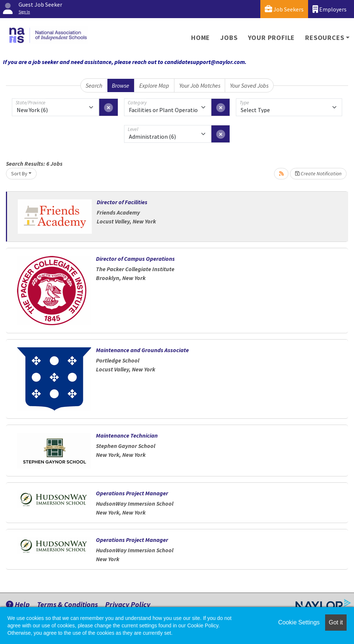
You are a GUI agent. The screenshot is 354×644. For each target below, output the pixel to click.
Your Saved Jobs (249, 85)
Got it (336, 622)
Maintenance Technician (127, 435)
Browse (121, 85)
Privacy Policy (128, 604)
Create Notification (318, 173)
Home (201, 38)
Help (18, 604)
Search (94, 85)
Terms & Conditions (67, 604)
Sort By (19, 173)
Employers (330, 9)
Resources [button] (325, 38)
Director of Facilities (122, 202)
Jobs (229, 38)
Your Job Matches (200, 85)
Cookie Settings (299, 622)
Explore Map (154, 85)
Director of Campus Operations (135, 259)
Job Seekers (284, 9)
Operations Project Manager (132, 493)
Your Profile (272, 38)
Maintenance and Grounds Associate (142, 350)
